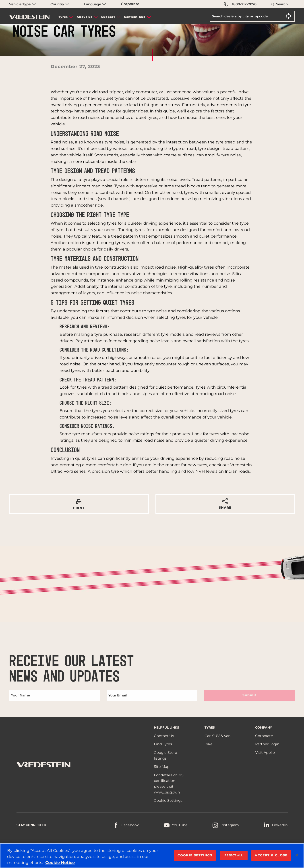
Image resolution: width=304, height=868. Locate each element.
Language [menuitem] (95, 4)
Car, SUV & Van (218, 736)
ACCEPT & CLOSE (271, 855)
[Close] (297, 855)
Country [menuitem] (60, 4)
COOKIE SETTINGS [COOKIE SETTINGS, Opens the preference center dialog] (195, 855)
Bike (209, 744)
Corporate (130, 4)
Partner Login (267, 744)
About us (85, 17)
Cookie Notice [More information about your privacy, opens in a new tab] (60, 863)
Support (108, 17)
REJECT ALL (234, 855)
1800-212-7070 (240, 4)
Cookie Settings (168, 801)
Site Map (162, 767)
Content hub (135, 17)
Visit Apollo (265, 753)
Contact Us (164, 736)
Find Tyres (163, 744)
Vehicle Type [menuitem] (22, 4)
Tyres (63, 17)
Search (282, 4)
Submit (249, 695)
